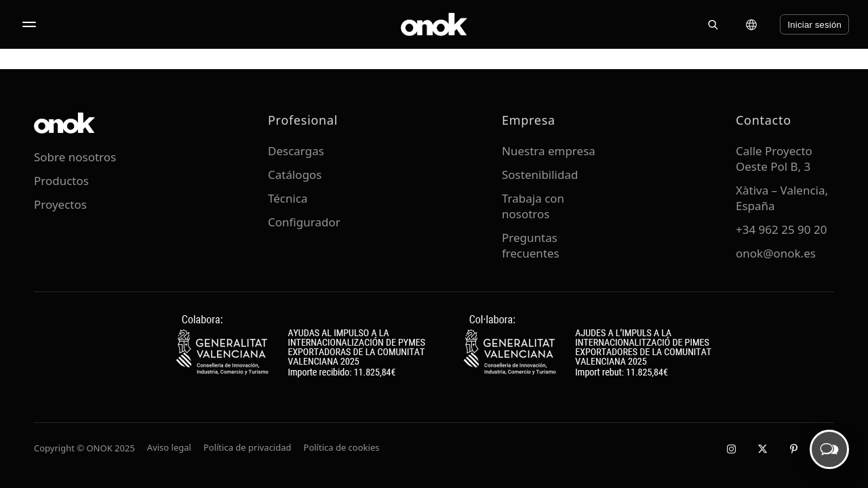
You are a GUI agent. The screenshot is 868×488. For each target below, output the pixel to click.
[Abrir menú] (29, 24)
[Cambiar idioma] (751, 24)
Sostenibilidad (540, 175)
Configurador (304, 222)
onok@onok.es (776, 253)
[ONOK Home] (434, 24)
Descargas (296, 151)
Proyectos (60, 204)
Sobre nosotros (75, 157)
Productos (61, 181)
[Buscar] (713, 24)
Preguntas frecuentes (531, 245)
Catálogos (295, 175)
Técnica (288, 198)
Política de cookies (342, 447)
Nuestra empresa (549, 151)
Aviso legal (169, 447)
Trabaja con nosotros (533, 206)
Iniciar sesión (814, 25)
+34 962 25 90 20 (781, 229)
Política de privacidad (248, 447)
